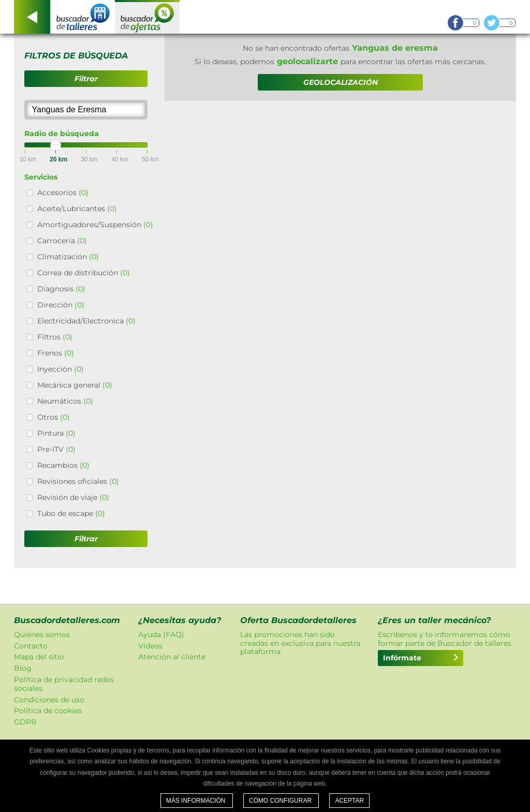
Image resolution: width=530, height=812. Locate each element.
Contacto (31, 646)
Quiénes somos (42, 634)
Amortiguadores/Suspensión (95, 225)
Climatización (68, 257)
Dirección (61, 305)
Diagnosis (61, 289)
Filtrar (86, 79)
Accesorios (63, 193)
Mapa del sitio (39, 657)
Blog (23, 668)
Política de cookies (48, 711)
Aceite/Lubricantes (77, 209)
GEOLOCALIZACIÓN (341, 82)
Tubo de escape (71, 513)
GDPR (25, 722)
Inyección (61, 369)
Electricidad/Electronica (86, 321)
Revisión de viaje (73, 497)
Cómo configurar (281, 801)
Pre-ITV (56, 449)
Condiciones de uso (49, 700)
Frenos (56, 353)
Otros (54, 417)
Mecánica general (75, 385)
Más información (197, 801)
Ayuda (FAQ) (161, 634)
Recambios (63, 465)
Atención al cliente (172, 657)
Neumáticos (65, 401)
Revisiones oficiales (78, 481)
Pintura (56, 433)
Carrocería (62, 241)
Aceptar (349, 801)
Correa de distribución (84, 273)
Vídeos (150, 646)
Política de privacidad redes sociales (64, 684)
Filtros (55, 337)
